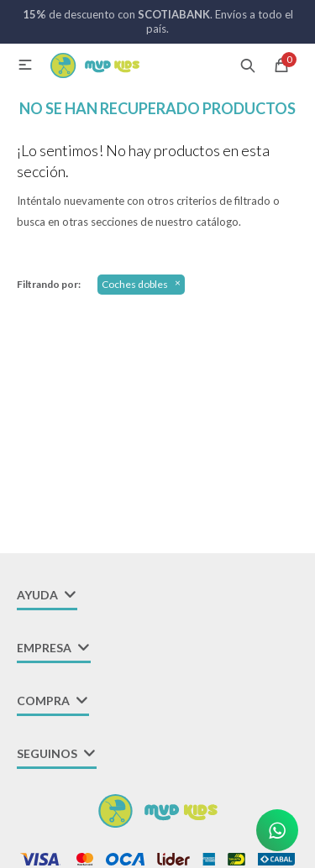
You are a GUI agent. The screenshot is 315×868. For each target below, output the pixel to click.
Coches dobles (135, 284)
